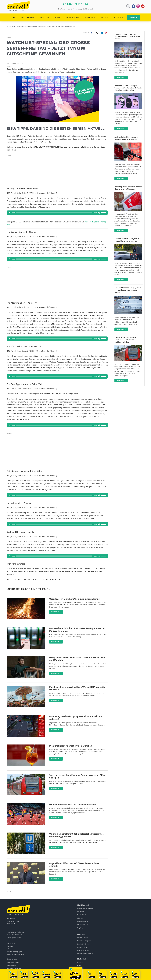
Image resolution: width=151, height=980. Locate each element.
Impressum (10, 946)
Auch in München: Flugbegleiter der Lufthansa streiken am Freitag (128, 290)
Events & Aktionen (83, 915)
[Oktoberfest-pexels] (26, 687)
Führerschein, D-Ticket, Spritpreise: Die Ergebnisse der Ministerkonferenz (77, 630)
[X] (96, 33)
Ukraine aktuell (11, 965)
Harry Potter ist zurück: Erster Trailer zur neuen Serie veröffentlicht (77, 659)
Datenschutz (11, 949)
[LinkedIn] (101, 33)
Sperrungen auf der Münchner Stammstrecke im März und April (77, 776)
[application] (57, 213)
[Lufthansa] (128, 297)
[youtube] (143, 6)
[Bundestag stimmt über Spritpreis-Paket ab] (26, 716)
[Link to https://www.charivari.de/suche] (128, 6)
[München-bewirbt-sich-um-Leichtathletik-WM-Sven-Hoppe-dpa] (26, 804)
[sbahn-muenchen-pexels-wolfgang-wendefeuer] (26, 775)
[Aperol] (26, 745)
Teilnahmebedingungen (14, 952)
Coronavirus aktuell (13, 962)
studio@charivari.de (18, 932)
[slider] (54, 213)
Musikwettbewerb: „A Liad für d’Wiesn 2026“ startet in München (77, 688)
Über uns (80, 918)
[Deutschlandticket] (26, 628)
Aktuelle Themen (83, 937)
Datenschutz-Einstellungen (15, 954)
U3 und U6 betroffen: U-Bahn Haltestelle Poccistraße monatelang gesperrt (76, 835)
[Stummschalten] (99, 213)
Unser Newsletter (83, 921)
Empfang (80, 928)
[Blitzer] (128, 245)
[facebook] (133, 6)
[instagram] (138, 6)
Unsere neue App (83, 925)
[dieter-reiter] (26, 863)
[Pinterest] (106, 33)
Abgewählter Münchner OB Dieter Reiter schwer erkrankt (74, 865)
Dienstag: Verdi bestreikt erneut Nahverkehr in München (128, 188)
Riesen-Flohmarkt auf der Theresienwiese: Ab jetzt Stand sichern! (127, 36)
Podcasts (80, 962)
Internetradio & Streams (85, 908)
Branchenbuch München (85, 954)
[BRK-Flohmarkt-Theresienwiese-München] (128, 43)
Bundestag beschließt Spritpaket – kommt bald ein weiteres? (76, 718)
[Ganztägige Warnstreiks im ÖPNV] (128, 193)
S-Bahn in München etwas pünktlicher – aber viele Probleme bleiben (125, 340)
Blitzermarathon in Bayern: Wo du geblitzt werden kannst (128, 240)
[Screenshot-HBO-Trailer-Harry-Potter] (26, 657)
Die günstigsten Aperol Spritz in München (71, 746)
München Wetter (83, 947)
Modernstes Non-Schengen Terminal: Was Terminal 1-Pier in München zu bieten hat (128, 88)
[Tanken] (128, 143)
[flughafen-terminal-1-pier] (128, 94)
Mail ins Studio (11, 943)
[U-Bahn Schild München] (26, 833)
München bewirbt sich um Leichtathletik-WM (73, 804)
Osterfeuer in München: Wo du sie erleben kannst (75, 599)
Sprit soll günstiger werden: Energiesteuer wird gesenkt (126, 138)
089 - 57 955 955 (17, 935)
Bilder (79, 965)
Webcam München (83, 950)
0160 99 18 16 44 (19, 938)
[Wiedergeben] (9, 213)
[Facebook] (88, 33)
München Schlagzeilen (84, 941)
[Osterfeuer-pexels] (26, 598)
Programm (81, 912)
